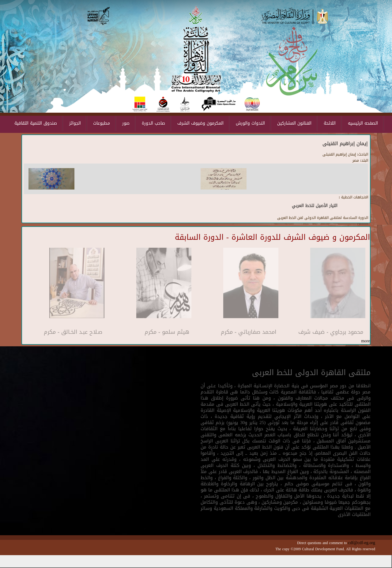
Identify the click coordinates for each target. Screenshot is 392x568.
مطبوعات (102, 123)
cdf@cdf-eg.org (362, 543)
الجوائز (75, 123)
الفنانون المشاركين (294, 123)
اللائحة (330, 123)
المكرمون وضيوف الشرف (200, 123)
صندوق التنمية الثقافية (36, 123)
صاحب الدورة (153, 123)
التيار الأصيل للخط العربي (315, 206)
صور (126, 123)
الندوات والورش (250, 123)
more (366, 341)
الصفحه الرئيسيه (363, 123)
